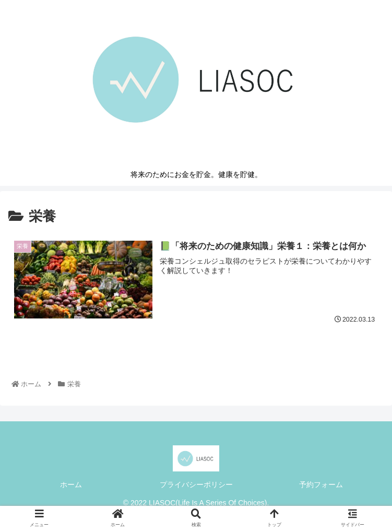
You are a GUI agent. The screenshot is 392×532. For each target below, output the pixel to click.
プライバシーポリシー (196, 484)
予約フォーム (321, 484)
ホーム (71, 484)
